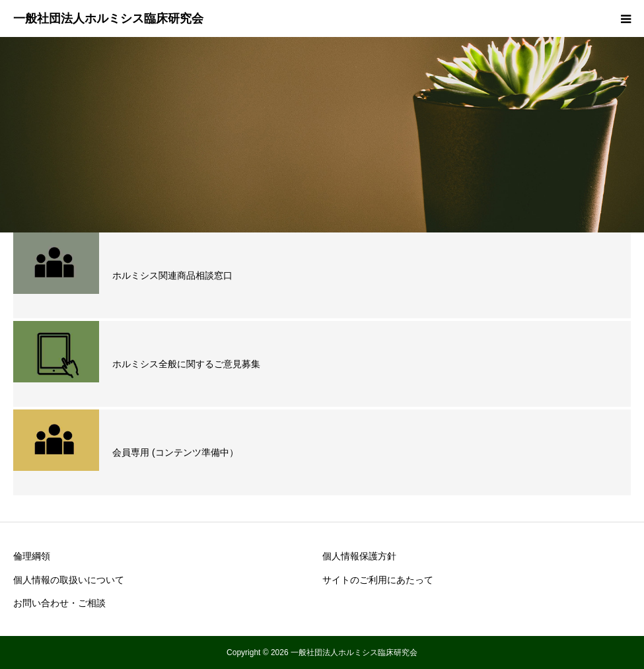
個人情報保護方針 (359, 556)
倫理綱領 (32, 556)
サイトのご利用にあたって (378, 580)
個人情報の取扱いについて (69, 580)
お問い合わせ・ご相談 (59, 603)
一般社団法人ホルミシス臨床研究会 (108, 18)
